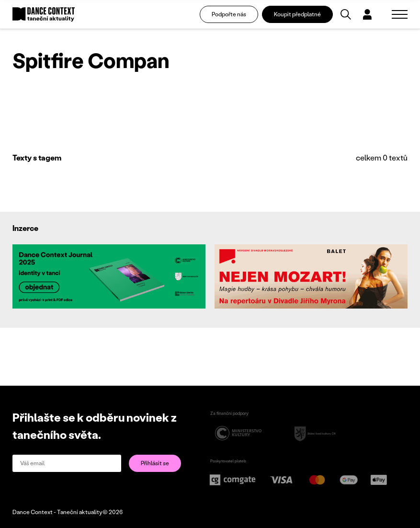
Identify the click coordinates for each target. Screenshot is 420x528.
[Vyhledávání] (346, 14)
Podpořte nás (229, 14)
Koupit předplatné (297, 14)
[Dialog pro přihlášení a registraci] (367, 14)
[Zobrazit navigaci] (400, 14)
